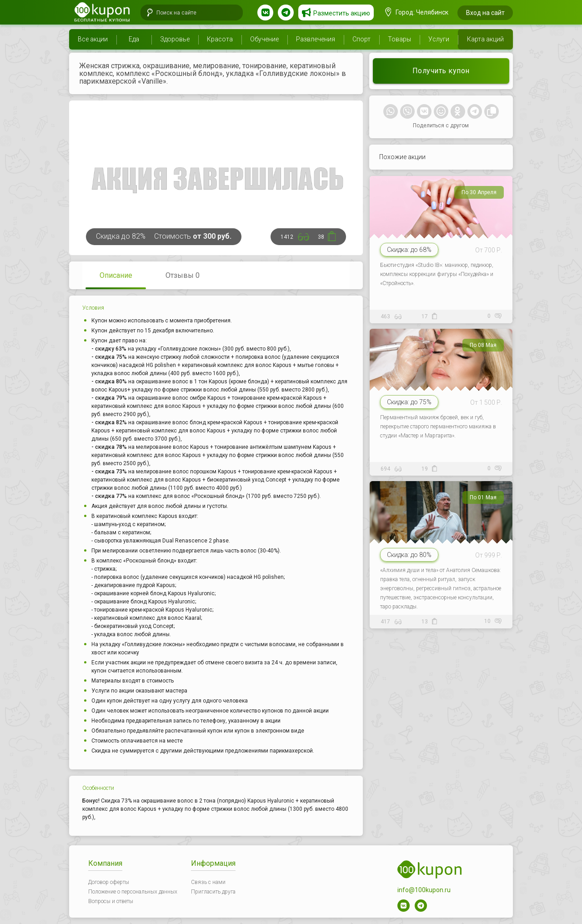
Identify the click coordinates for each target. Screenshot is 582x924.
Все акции (93, 39)
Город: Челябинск (417, 12)
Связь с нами (208, 882)
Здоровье (175, 39)
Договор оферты (109, 882)
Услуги (439, 39)
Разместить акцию (342, 13)
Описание (116, 275)
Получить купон (441, 71)
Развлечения (316, 39)
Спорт (361, 39)
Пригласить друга (213, 892)
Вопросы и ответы (111, 901)
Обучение (264, 39)
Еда (134, 39)
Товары (399, 39)
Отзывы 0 (183, 275)
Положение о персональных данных (133, 892)
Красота (220, 39)
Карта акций (485, 39)
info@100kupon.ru (424, 890)
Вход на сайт (485, 13)
